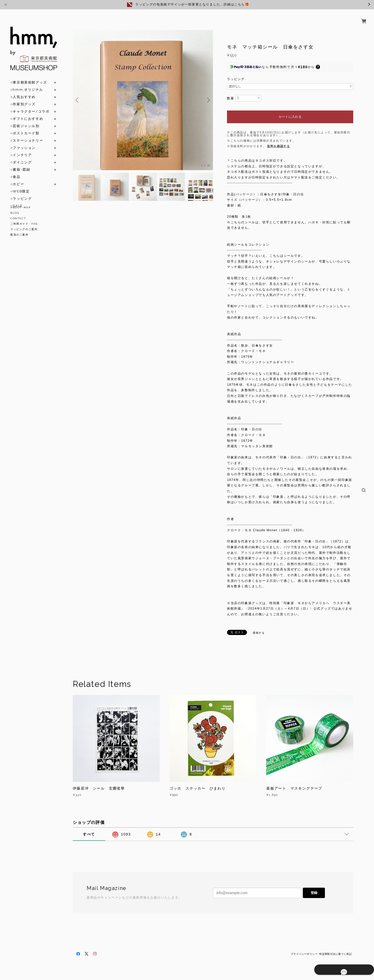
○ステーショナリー (27, 134)
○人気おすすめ (23, 91)
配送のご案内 (19, 235)
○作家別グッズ (23, 98)
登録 (314, 893)
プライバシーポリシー (304, 954)
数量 (231, 98)
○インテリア (21, 149)
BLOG (15, 213)
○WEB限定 (20, 185)
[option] (143, 100)
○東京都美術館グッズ (29, 76)
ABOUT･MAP (20, 207)
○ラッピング (21, 193)
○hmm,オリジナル (27, 84)
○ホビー (17, 178)
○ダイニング (21, 156)
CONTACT (18, 218)
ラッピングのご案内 (24, 229)
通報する (259, 633)
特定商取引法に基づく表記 (335, 954)
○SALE (17, 200)
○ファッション (23, 142)
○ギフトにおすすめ (27, 113)
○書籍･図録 (20, 164)
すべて (89, 834)
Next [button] (208, 100)
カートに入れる (290, 117)
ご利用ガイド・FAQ (24, 224)
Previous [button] (78, 100)
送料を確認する (278, 146)
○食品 (15, 171)
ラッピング (236, 79)
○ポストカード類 (25, 127)
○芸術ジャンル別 (25, 120)
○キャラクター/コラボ (30, 105)
